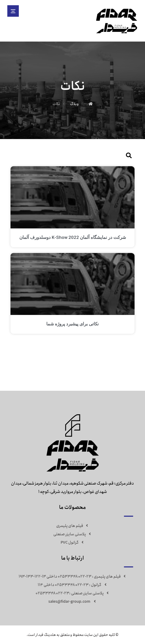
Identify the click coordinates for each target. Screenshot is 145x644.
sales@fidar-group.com (73, 601)
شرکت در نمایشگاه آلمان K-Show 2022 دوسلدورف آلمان (73, 237)
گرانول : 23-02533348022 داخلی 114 (72, 585)
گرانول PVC (73, 542)
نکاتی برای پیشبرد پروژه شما (72, 324)
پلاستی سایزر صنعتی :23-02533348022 (73, 593)
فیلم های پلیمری (73, 526)
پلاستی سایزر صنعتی (73, 534)
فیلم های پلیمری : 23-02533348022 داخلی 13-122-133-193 (73, 576)
